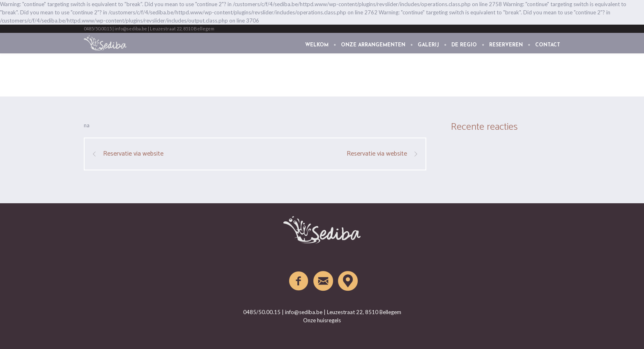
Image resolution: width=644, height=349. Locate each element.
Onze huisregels (322, 320)
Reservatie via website (133, 154)
